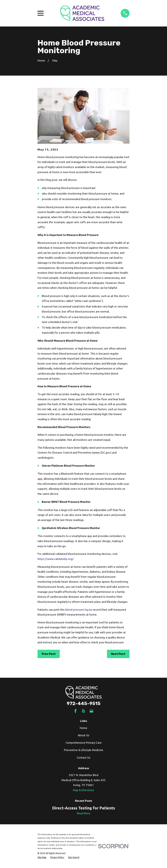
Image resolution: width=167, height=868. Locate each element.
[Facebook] (76, 711)
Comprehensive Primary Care (84, 743)
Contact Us (84, 757)
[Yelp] (83, 711)
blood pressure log (77, 610)
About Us (83, 735)
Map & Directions (83, 790)
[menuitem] (42, 858)
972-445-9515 (84, 703)
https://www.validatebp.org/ (55, 559)
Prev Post (49, 654)
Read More (84, 813)
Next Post (118, 654)
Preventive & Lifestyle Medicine (84, 750)
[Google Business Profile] (91, 711)
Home (83, 728)
